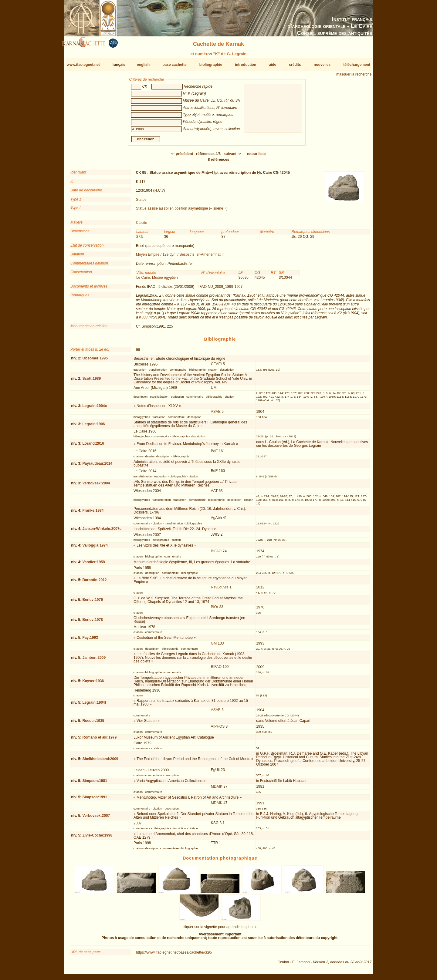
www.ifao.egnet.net (83, 65)
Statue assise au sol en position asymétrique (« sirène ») (182, 211)
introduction (246, 65)
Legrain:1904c (95, 408)
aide (273, 65)
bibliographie (211, 65)
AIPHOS (218, 729)
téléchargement (357, 65)
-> (232, 156)
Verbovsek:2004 (96, 486)
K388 (143, 320)
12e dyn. (169, 257)
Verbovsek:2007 (96, 818)
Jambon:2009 (94, 660)
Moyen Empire (148, 257)
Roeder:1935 (93, 723)
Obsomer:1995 (95, 361)
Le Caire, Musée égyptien (157, 280)
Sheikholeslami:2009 (100, 761)
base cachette (174, 65)
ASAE (216, 414)
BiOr (215, 609)
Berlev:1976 (92, 602)
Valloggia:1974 (95, 548)
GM (214, 645)
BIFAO (216, 554)
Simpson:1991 (95, 800)
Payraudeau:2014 (97, 466)
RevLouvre (220, 590)
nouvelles (322, 65)
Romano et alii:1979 (99, 740)
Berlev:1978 (92, 622)
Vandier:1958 (93, 564)
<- (182, 156)
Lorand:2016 (93, 446)
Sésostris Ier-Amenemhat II (201, 257)
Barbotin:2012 (94, 582)
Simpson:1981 (95, 783)
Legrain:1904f (94, 705)
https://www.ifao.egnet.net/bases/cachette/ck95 (174, 955)
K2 (339, 315)
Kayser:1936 (93, 683)
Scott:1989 (91, 381)
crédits (295, 65)
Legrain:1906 (93, 426)
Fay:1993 (90, 640)
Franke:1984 (93, 513)
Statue (141, 202)
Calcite (142, 225)
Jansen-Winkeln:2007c (102, 531)
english (143, 65)
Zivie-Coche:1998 (97, 838)
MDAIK (217, 789)
